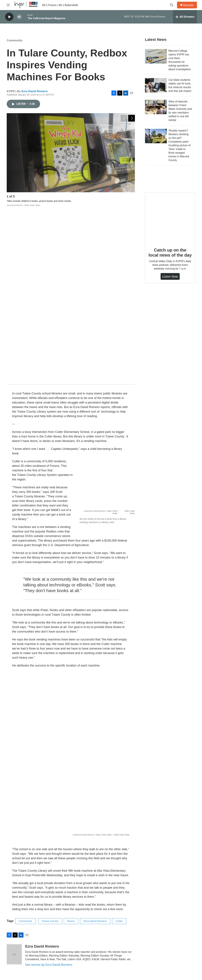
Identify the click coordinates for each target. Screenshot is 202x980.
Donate (188, 5)
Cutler (119, 745)
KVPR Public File (165, 932)
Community (15, 40)
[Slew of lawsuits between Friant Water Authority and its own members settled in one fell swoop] (156, 107)
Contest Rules (163, 939)
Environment (63, 864)
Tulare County (50, 745)
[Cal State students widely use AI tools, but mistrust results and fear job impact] (156, 85)
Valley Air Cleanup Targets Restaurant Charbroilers (116, 869)
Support (117, 932)
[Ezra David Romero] (14, 778)
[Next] (132, 197)
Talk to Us (118, 924)
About (73, 917)
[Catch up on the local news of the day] (170, 218)
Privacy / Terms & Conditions (128, 939)
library (71, 745)
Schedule (75, 932)
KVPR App (75, 939)
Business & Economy (67, 821)
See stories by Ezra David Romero (49, 788)
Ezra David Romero (35, 91)
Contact (117, 917)
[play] (9, 17)
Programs (75, 924)
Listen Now (170, 276)
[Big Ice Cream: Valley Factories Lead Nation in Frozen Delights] (29, 832)
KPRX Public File (165, 924)
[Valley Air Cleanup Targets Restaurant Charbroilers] (29, 876)
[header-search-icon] (172, 5)
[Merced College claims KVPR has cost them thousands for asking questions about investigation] (156, 56)
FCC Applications (165, 917)
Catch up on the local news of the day (170, 253)
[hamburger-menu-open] (8, 5)
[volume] (19, 17)
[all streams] (185, 17)
